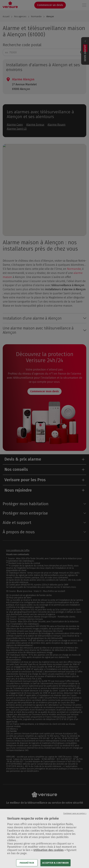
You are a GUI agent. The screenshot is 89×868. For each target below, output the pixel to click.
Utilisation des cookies (49, 854)
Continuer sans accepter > (75, 817)
